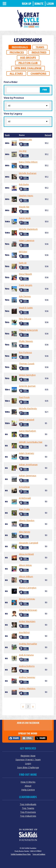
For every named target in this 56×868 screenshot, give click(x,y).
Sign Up (27, 4)
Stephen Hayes (26, 196)
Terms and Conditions (39, 854)
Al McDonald (25, 498)
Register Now (28, 756)
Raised (48, 135)
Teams (40, 47)
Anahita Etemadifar (28, 644)
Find (45, 90)
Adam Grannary (27, 453)
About (28, 786)
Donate (39, 4)
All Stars (16, 73)
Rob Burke (24, 184)
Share (16, 738)
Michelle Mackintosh (28, 229)
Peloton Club (28, 63)
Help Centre (28, 790)
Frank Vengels (26, 285)
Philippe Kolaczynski (28, 330)
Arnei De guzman (27, 386)
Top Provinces (28, 812)
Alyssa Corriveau (27, 599)
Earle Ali (23, 263)
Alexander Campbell (29, 543)
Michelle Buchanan (28, 173)
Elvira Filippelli (25, 274)
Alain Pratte (24, 509)
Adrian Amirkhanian (28, 465)
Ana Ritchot (24, 632)
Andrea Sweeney (27, 677)
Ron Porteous (25, 352)
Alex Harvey (25, 532)
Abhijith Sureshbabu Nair (31, 442)
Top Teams (28, 808)
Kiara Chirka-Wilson (28, 162)
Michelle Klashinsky (28, 409)
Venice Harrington (27, 375)
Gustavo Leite (25, 140)
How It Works (28, 782)
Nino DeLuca (25, 319)
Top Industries (28, 816)
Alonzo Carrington (28, 588)
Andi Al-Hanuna (26, 655)
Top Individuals (28, 804)
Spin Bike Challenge (28, 68)
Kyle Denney (25, 296)
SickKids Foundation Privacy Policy (21, 854)
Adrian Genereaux (28, 476)
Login (50, 4)
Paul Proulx (24, 397)
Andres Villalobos (27, 688)
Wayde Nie (24, 207)
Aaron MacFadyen (27, 431)
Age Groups (28, 57)
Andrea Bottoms (27, 666)
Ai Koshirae (24, 487)
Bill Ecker (23, 252)
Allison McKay (25, 565)
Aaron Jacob (25, 218)
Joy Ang (23, 151)
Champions (38, 73)
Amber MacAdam (27, 621)
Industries (39, 52)
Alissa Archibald (26, 554)
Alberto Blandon (27, 520)
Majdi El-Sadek (26, 308)
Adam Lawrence (27, 240)
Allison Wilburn (26, 577)
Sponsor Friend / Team (28, 759)
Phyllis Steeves (26, 341)
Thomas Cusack (27, 364)
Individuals (20, 47)
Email (29, 738)
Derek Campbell (27, 420)
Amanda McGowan (28, 610)
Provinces (17, 52)
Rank (7, 135)
